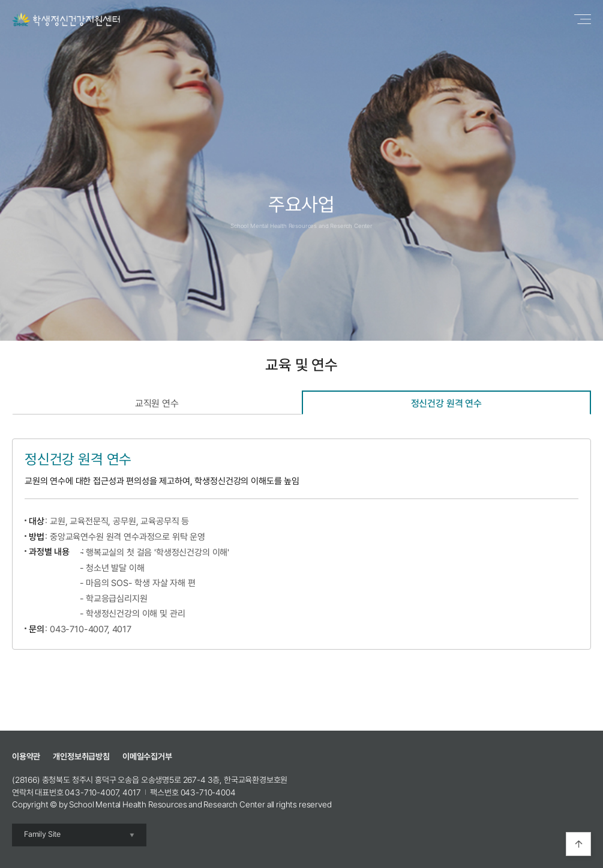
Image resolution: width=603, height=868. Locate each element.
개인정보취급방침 (81, 756)
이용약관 (26, 756)
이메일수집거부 (147, 756)
